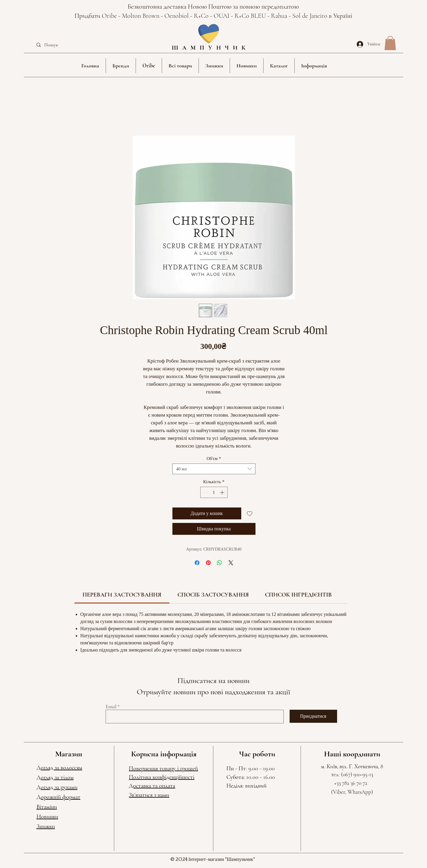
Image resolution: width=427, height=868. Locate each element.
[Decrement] (205, 493)
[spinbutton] (214, 493)
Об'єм (214, 458)
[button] (121, 66)
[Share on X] (231, 563)
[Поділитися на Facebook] (197, 563)
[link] (122, 595)
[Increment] (223, 493)
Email (111, 707)
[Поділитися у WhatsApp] (220, 563)
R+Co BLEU (251, 16)
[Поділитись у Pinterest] (208, 563)
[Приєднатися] (313, 716)
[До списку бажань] (250, 513)
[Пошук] (61, 45)
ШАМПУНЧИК (211, 48)
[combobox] (214, 469)
